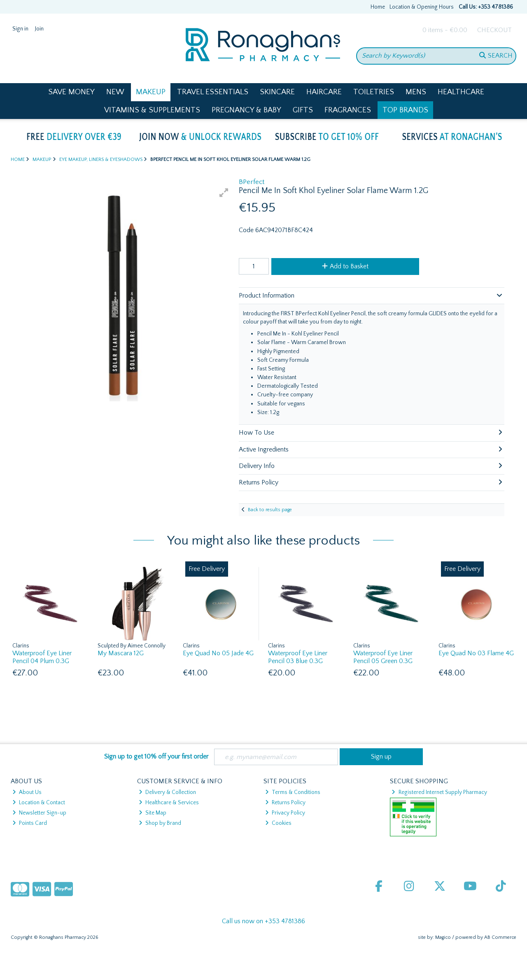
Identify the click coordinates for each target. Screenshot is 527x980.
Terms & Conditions (293, 792)
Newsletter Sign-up (39, 813)
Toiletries (374, 92)
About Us (27, 792)
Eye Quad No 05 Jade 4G (218, 653)
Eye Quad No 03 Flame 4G (476, 653)
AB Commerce (500, 937)
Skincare (277, 92)
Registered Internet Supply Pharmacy (439, 792)
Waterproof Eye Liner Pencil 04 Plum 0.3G (42, 657)
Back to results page (270, 510)
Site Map (153, 813)
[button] (224, 193)
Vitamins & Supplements (152, 110)
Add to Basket (345, 266)
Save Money (71, 92)
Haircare (324, 92)
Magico (443, 937)
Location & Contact (39, 803)
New (115, 92)
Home (378, 7)
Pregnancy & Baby (246, 110)
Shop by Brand (160, 823)
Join (39, 29)
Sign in (20, 29)
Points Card (30, 823)
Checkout (494, 30)
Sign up (381, 757)
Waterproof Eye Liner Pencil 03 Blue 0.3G (298, 657)
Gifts (303, 110)
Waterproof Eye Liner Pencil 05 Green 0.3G (383, 657)
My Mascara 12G (121, 653)
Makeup (151, 92)
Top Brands (405, 110)
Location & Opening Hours (422, 7)
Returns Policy (285, 803)
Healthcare (461, 92)
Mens (416, 92)
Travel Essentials (213, 92)
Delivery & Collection (167, 792)
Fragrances (348, 110)
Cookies (278, 823)
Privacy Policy (285, 813)
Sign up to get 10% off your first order (156, 757)
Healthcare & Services (169, 803)
